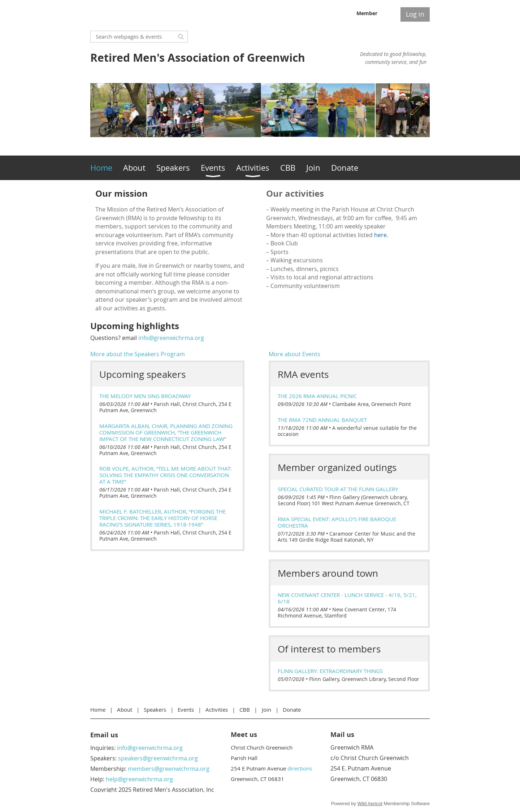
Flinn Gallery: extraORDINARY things (330, 671)
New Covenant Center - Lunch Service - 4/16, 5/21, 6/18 (347, 598)
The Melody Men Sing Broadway (145, 396)
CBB (245, 710)
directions (300, 768)
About (125, 710)
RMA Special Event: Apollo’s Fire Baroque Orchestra (337, 522)
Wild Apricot (370, 804)
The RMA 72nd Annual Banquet (322, 420)
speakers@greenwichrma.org (158, 758)
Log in (415, 14)
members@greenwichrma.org (169, 769)
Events (186, 710)
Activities (217, 710)
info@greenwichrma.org (171, 338)
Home (98, 710)
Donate (292, 710)
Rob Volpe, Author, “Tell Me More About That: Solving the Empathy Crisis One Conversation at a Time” (166, 475)
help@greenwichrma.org (139, 779)
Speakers (155, 710)
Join (266, 710)
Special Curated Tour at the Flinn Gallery (338, 489)
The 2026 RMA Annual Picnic (317, 396)
